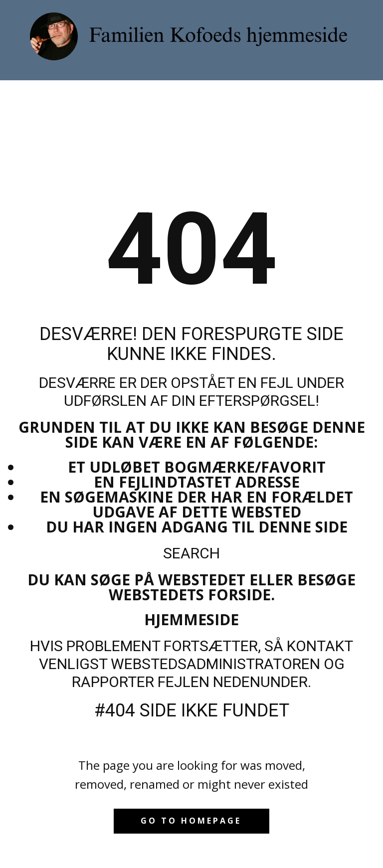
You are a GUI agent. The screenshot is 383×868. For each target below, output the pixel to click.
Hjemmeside (191, 619)
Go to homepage (191, 821)
